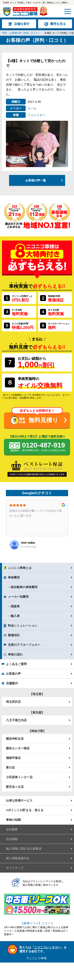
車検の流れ (15, 654)
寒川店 (10, 767)
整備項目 (14, 635)
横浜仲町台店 (15, 739)
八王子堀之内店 (16, 720)
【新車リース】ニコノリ (37, 923)
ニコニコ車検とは (20, 568)
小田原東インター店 (19, 777)
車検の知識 (13, 820)
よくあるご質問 (16, 664)
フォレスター (37, 115)
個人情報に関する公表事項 (24, 849)
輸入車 (15, 616)
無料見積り (43, 420)
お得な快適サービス (19, 800)
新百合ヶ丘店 (15, 787)
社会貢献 (12, 839)
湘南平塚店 (13, 758)
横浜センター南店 (18, 748)
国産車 (15, 606)
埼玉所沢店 (13, 702)
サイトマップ (15, 868)
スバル (32, 108)
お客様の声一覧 (36, 180)
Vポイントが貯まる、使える (25, 810)
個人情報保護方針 (18, 858)
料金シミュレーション (23, 625)
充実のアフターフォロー (24, 645)
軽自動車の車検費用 (24, 587)
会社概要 (12, 829)
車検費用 (14, 577)
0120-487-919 (44, 447)
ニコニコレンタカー (47, 947)
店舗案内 (12, 683)
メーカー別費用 (18, 597)
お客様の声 (13, 674)
